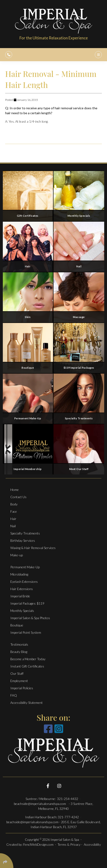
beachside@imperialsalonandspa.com (40, 804)
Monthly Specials (22, 611)
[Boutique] (28, 348)
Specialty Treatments (25, 533)
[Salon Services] (28, 246)
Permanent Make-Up (25, 567)
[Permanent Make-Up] (28, 398)
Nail (13, 526)
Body (14, 504)
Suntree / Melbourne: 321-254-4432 (52, 799)
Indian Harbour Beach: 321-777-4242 (52, 817)
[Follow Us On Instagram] (59, 786)
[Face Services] (28, 297)
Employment (19, 681)
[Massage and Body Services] (79, 297)
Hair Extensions (22, 589)
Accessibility (92, 844)
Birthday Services (23, 540)
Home (15, 490)
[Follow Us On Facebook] (48, 786)
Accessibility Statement (27, 703)
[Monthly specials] (79, 196)
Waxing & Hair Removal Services (33, 548)
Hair (13, 519)
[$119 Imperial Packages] (79, 348)
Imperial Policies (22, 688)
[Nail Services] (79, 246)
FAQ (14, 695)
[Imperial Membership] (28, 449)
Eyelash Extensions (24, 582)
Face (14, 511)
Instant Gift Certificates (27, 666)
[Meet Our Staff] (79, 449)
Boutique (17, 625)
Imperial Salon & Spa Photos (30, 618)
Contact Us (18, 497)
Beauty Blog (19, 652)
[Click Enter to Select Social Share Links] (7, 861)
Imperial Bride (20, 596)
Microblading (19, 574)
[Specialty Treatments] (79, 398)
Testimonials (19, 644)
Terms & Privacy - (70, 844)
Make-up (17, 555)
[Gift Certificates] (28, 196)
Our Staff (17, 673)
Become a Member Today (28, 659)
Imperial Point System (26, 632)
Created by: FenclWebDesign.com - (32, 844)
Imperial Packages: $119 (27, 603)
